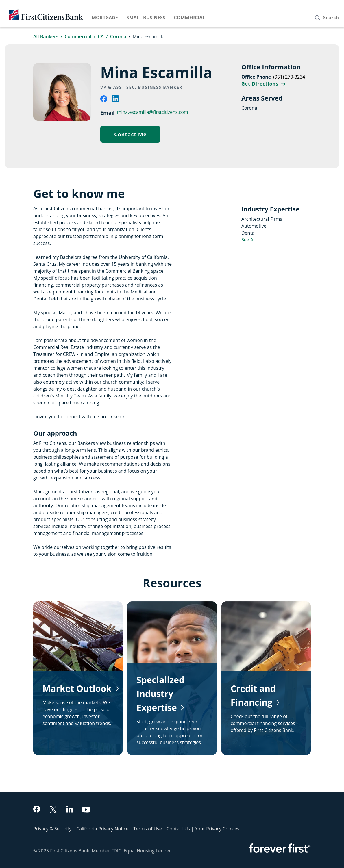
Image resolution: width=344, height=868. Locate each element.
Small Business (146, 18)
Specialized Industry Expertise (160, 694)
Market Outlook (77, 688)
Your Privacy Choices (217, 829)
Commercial (190, 18)
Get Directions (263, 84)
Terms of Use (147, 829)
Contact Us (179, 829)
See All (248, 240)
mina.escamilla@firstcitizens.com (153, 112)
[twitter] (53, 810)
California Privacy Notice (102, 829)
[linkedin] (115, 101)
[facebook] (104, 101)
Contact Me (137, 136)
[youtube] (86, 810)
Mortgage (105, 18)
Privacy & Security (52, 829)
